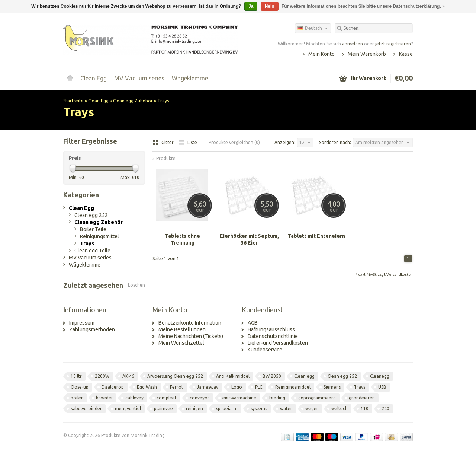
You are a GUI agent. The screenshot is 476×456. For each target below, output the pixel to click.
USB (382, 387)
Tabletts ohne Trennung (182, 239)
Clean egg (304, 376)
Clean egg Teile (92, 251)
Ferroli (177, 387)
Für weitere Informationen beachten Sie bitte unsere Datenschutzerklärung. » (363, 6)
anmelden (353, 44)
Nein (270, 6)
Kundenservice (265, 350)
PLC (259, 387)
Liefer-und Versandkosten (278, 343)
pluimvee (163, 409)
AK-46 (128, 376)
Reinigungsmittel (99, 236)
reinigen (194, 409)
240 (385, 409)
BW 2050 (272, 376)
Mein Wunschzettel (181, 343)
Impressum (82, 323)
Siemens (332, 387)
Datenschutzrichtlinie (273, 336)
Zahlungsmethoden (92, 329)
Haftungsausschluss (271, 329)
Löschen (136, 285)
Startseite (70, 78)
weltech (340, 409)
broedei (104, 398)
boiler (77, 398)
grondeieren (362, 398)
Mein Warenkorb (367, 54)
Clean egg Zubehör (133, 101)
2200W (102, 376)
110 (365, 409)
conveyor (200, 398)
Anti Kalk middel (233, 376)
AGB (253, 323)
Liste (188, 142)
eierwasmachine (239, 398)
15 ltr (76, 376)
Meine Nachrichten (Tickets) (191, 336)
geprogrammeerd (317, 398)
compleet (167, 398)
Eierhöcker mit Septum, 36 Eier (249, 239)
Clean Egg (94, 78)
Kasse (406, 54)
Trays (163, 101)
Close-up (80, 387)
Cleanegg (380, 376)
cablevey (134, 398)
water (286, 409)
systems (259, 409)
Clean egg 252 (91, 215)
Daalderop (113, 387)
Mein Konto (321, 54)
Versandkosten (400, 275)
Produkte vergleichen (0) (234, 142)
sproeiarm (227, 409)
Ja (251, 6)
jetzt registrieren (393, 44)
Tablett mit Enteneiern (316, 236)
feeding (277, 398)
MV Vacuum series (139, 78)
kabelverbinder (86, 409)
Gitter (164, 142)
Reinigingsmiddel (293, 387)
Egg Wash (147, 387)
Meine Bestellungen (182, 329)
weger (312, 409)
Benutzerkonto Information (190, 323)
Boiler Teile (93, 229)
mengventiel (128, 409)
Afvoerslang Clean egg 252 (175, 376)
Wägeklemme (190, 78)
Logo (237, 387)
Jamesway (208, 387)
